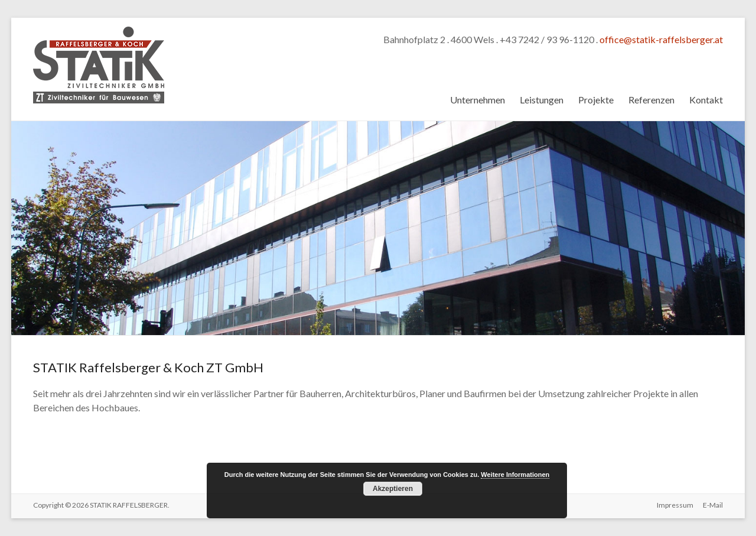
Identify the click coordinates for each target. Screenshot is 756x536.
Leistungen (542, 100)
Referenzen (651, 100)
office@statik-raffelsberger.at (661, 39)
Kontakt (706, 100)
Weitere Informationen (515, 475)
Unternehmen (478, 100)
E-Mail (713, 505)
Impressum (675, 505)
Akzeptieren (393, 489)
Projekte (596, 100)
